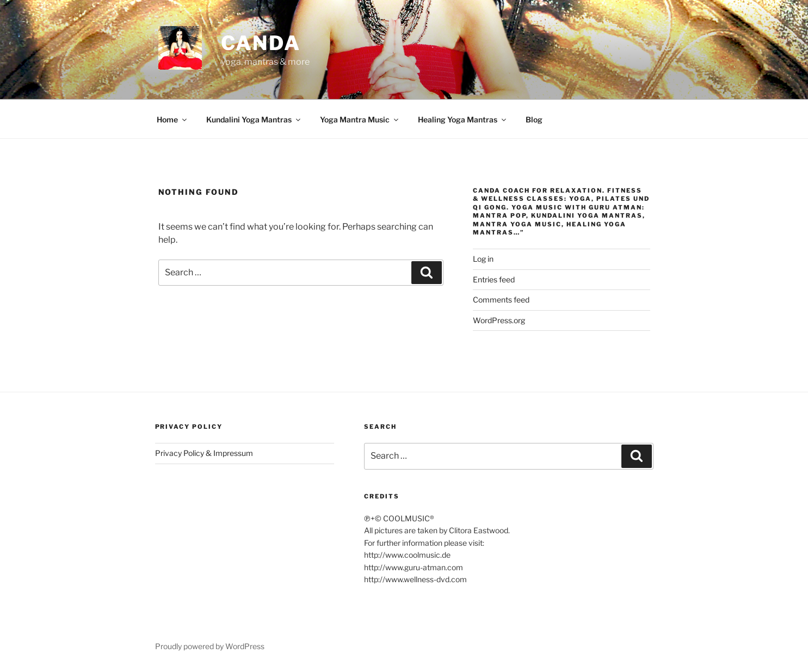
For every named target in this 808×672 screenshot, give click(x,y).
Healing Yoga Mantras (463, 119)
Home (172, 119)
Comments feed (501, 300)
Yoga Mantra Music (360, 119)
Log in (483, 259)
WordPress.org (499, 320)
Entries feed (494, 279)
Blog (534, 119)
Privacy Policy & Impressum (204, 453)
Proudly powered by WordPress (210, 646)
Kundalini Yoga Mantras (254, 119)
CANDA (261, 43)
